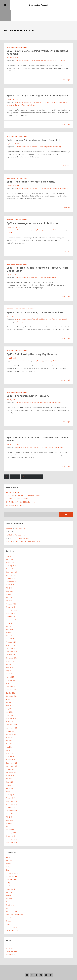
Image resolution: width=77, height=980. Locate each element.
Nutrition (9, 876)
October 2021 (11, 718)
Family (35, 50)
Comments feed (11, 934)
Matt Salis (9, 520)
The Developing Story (13, 910)
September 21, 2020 (13, 137)
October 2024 (11, 606)
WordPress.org (11, 937)
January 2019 (10, 820)
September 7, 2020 (13, 220)
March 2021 (10, 740)
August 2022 (10, 687)
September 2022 (12, 684)
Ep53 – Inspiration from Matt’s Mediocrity (32, 174)
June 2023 (9, 656)
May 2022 (9, 696)
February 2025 (11, 594)
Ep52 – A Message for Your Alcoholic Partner (34, 216)
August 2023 (10, 650)
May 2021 (9, 734)
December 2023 (11, 637)
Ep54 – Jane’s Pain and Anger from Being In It (35, 133)
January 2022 (10, 709)
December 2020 (11, 749)
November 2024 (11, 603)
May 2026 (9, 547)
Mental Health (11, 873)
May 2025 (9, 585)
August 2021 (10, 724)
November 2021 (11, 715)
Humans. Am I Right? (13, 484)
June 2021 (9, 731)
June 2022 (9, 693)
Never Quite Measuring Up (15, 497)
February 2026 (11, 557)
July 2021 (9, 727)
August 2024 (10, 613)
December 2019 (11, 786)
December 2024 (11, 600)
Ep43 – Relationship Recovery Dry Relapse (33, 346)
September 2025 (12, 572)
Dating (8, 851)
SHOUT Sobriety (11, 894)
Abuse (8, 841)
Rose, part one (20, 520)
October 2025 (11, 569)
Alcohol (16, 37)
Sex (15, 314)
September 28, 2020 (14, 92)
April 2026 (9, 550)
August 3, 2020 (12, 267)
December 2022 (11, 675)
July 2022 (9, 690)
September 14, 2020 (13, 178)
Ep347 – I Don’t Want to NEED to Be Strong (21, 494)
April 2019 (9, 811)
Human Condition (34, 439)
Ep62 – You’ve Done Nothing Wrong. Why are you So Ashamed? (37, 42)
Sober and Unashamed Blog (16, 897)
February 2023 (11, 668)
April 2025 (9, 588)
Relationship (23, 37)
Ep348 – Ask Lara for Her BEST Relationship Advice (23, 488)
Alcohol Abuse (27, 50)
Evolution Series (11, 863)
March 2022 (10, 703)
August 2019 (10, 799)
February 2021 (11, 743)
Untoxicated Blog (12, 913)
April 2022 (9, 699)
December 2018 (11, 824)
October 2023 (11, 644)
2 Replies (67, 200)
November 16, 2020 (13, 48)
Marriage (41, 50)
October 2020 (11, 755)
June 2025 (9, 581)
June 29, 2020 (11, 350)
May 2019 (9, 808)
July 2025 (9, 578)
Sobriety (32, 98)
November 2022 (11, 678)
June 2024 (9, 619)
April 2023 (9, 662)
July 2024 (9, 616)
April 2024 (9, 625)
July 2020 (9, 765)
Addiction (10, 37)
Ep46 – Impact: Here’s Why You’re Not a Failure (36, 305)
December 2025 (11, 563)
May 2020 (9, 771)
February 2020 (11, 780)
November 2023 (11, 640)
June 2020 (9, 768)
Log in (8, 928)
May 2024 (9, 622)
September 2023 (12, 647)
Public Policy (63, 95)
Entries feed (10, 931)
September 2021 (11, 721)
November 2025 (11, 566)
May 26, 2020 (11, 392)
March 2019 (10, 814)
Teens (8, 907)
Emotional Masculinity (13, 857)
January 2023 (10, 672)
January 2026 (10, 560)
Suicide (8, 904)
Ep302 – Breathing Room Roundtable (28, 533)
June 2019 (9, 805)
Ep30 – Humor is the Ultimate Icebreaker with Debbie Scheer (34, 431)
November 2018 (11, 827)
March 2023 (10, 665)
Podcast (9, 879)
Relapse (9, 885)
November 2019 (11, 789)
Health (8, 869)
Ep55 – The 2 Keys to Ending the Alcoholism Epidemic (33, 87)
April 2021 (9, 737)
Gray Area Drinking (44, 95)
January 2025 (10, 597)
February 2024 (11, 631)
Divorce (9, 854)
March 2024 (10, 628)
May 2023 (9, 659)
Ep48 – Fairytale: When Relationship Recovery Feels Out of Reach (35, 262)
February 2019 (11, 817)
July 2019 (9, 802)
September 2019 (12, 796)
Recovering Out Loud (52, 50)
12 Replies (67, 158)
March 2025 (10, 591)
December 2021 (11, 712)
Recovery (63, 50)
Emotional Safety (12, 860)
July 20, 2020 (11, 309)
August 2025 (10, 575)
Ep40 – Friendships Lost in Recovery (29, 388)
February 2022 (11, 706)
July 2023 (9, 653)
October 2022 (11, 681)
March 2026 (10, 554)
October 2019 (11, 793)
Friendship (41, 311)
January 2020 (11, 783)
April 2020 (9, 774)
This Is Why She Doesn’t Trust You (17, 491)
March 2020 (10, 777)
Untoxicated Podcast (38, 5)
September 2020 (12, 758)
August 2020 (10, 762)
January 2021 (10, 746)
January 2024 (10, 634)
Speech (8, 900)
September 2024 (12, 609)
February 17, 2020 (13, 436)
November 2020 (11, 752)
